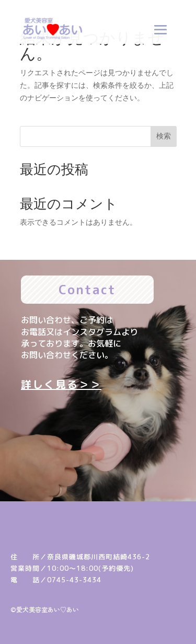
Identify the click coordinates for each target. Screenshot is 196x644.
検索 (164, 136)
